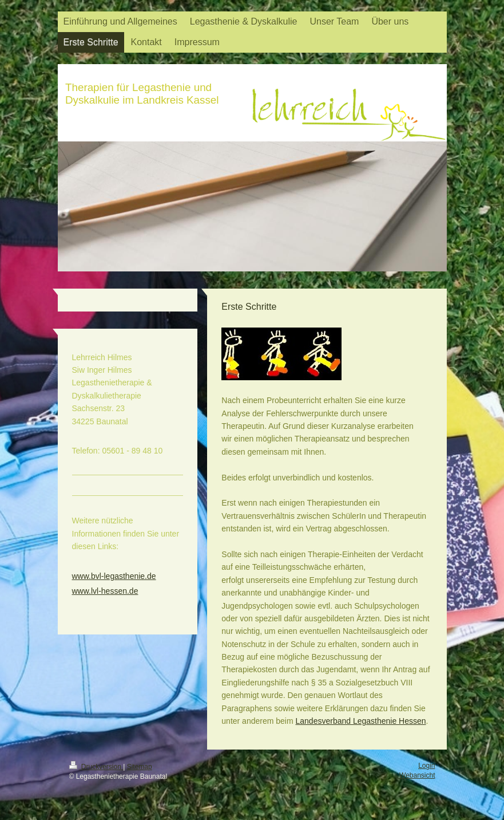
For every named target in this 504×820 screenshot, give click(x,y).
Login (426, 766)
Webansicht (417, 775)
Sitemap (140, 767)
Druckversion (96, 767)
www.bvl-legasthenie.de (114, 576)
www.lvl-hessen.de (105, 591)
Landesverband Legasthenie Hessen (361, 721)
